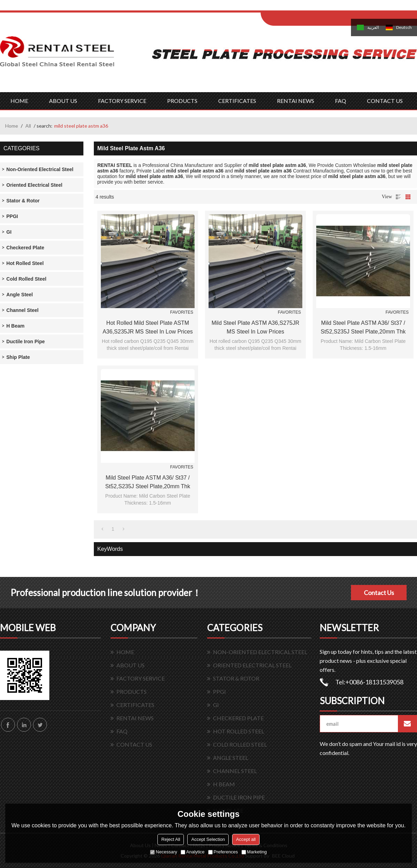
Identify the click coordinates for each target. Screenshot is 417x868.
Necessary (163, 852)
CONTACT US (385, 101)
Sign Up (318, 7)
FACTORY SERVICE (122, 101)
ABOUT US (63, 101)
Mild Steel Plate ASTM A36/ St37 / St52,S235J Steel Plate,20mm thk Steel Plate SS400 (363, 328)
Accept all (246, 839)
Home (12, 126)
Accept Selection (208, 839)
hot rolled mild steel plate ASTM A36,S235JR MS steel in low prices (148, 327)
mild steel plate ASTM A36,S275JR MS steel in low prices (256, 327)
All (28, 126)
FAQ (341, 101)
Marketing (254, 852)
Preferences (223, 852)
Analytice (193, 852)
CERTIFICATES (237, 101)
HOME (19, 101)
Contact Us (379, 593)
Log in (304, 7)
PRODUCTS (182, 101)
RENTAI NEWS (296, 101)
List (398, 197)
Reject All (171, 839)
